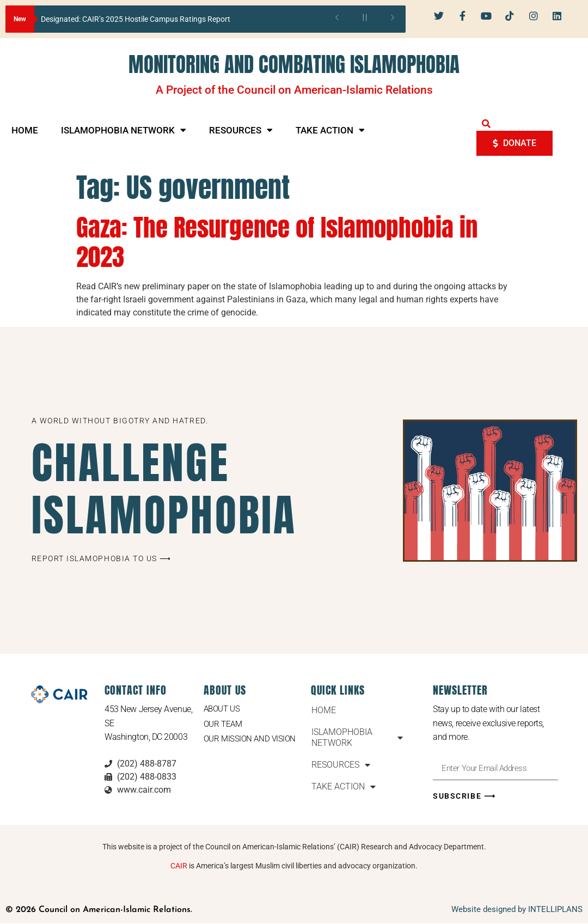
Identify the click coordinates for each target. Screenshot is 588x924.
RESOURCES (241, 130)
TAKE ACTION (330, 130)
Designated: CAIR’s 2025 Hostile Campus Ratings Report (136, 19)
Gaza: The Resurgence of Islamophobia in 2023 (277, 242)
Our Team (224, 725)
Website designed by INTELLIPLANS (517, 910)
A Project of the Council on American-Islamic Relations (294, 90)
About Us (223, 709)
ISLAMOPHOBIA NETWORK (124, 130)
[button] (486, 124)
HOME (25, 130)
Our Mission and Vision (252, 740)
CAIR (179, 867)
